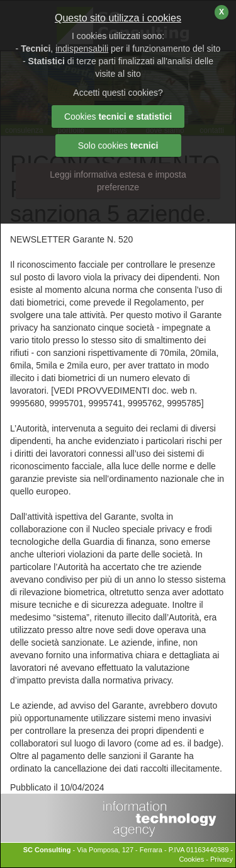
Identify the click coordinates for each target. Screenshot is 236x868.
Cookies (191, 859)
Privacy (222, 859)
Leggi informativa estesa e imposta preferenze (118, 181)
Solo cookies (118, 146)
